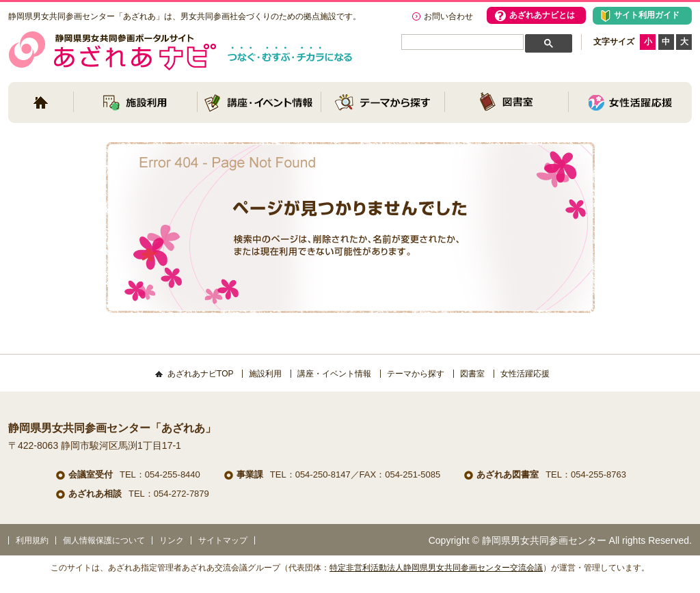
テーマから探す (383, 102)
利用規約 (32, 540)
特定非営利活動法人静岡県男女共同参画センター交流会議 (436, 568)
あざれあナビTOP (200, 374)
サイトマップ (223, 540)
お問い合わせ (448, 16)
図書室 (507, 102)
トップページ (41, 102)
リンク (172, 540)
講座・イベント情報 (259, 102)
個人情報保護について (104, 540)
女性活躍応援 (630, 102)
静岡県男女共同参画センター (544, 540)
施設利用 (135, 102)
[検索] (460, 43)
